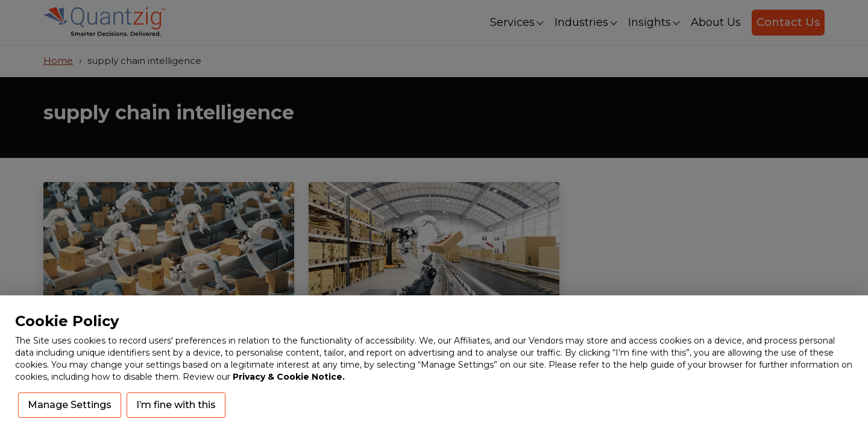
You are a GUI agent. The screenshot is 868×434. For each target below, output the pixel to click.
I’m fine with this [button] (176, 405)
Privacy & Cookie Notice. (289, 377)
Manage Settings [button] (70, 405)
